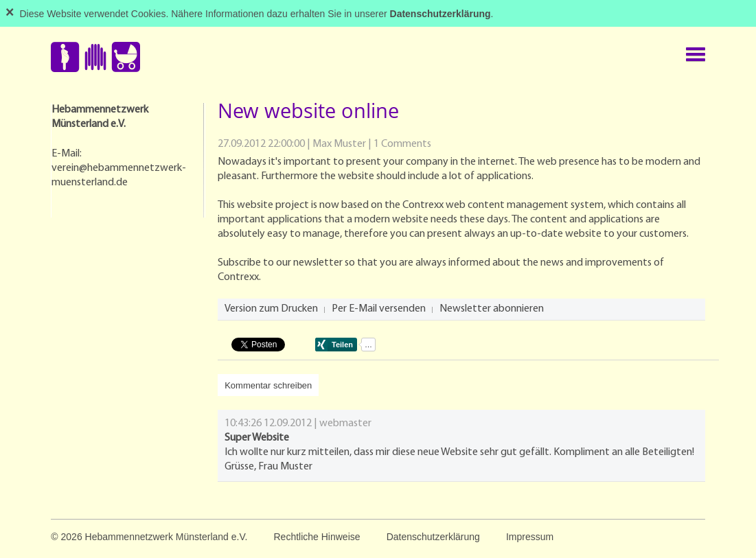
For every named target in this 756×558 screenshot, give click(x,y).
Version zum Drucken (271, 309)
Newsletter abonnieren (492, 309)
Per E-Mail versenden (379, 309)
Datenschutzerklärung (433, 537)
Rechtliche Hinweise (317, 537)
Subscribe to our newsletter (280, 263)
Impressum (530, 537)
